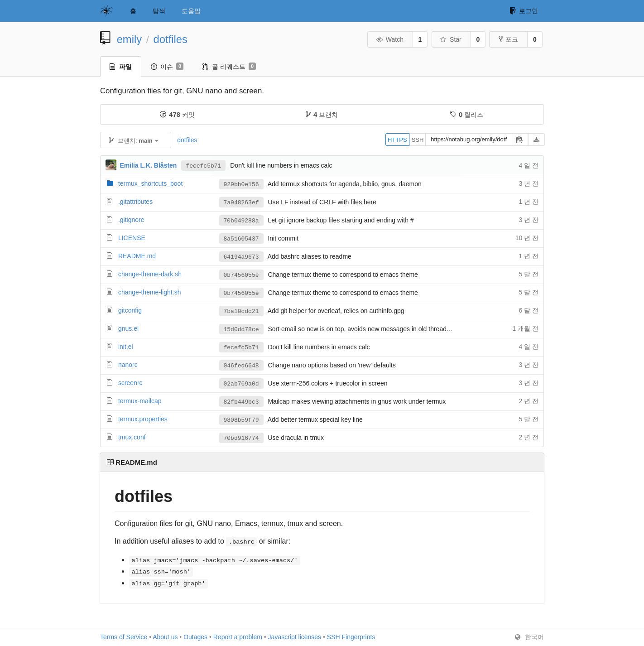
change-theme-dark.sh (150, 274)
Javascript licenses (295, 637)
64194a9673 (241, 257)
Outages (195, 637)
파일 (121, 67)
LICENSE (132, 238)
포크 (508, 39)
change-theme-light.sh (150, 292)
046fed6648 (241, 366)
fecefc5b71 (203, 165)
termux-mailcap (140, 401)
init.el (126, 347)
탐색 (159, 11)
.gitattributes (135, 202)
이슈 (167, 67)
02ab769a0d (241, 384)
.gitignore (131, 220)
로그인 (524, 11)
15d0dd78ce (241, 329)
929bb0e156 (241, 184)
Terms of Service (124, 637)
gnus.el (128, 328)
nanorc (128, 365)
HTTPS (397, 140)
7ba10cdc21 (241, 311)
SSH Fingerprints (351, 637)
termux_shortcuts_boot (150, 183)
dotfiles (171, 39)
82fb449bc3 (241, 402)
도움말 (191, 11)
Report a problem (238, 637)
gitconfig (130, 310)
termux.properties (143, 419)
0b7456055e (241, 275)
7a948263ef (241, 202)
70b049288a (241, 221)
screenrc (130, 383)
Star (451, 39)
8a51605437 (241, 239)
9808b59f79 (241, 420)
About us (165, 637)
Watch (389, 39)
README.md (137, 256)
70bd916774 (241, 438)
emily (130, 39)
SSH (418, 140)
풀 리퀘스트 (229, 67)
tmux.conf (132, 437)
